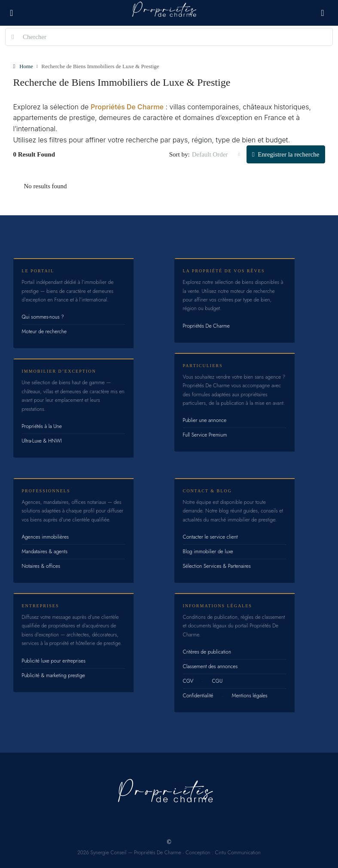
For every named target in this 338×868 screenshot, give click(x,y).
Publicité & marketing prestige (53, 675)
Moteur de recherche (44, 331)
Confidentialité (198, 695)
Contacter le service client (210, 536)
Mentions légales (250, 695)
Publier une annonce (205, 420)
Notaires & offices (41, 566)
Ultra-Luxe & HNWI (42, 440)
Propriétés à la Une (42, 426)
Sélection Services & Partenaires (217, 566)
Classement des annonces (210, 666)
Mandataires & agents (45, 551)
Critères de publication (207, 651)
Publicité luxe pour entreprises (54, 660)
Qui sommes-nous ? (43, 316)
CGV (188, 681)
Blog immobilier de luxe (208, 551)
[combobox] (216, 154)
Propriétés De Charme (127, 106)
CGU (218, 681)
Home (26, 66)
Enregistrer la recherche (286, 154)
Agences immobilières (46, 536)
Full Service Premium (205, 434)
